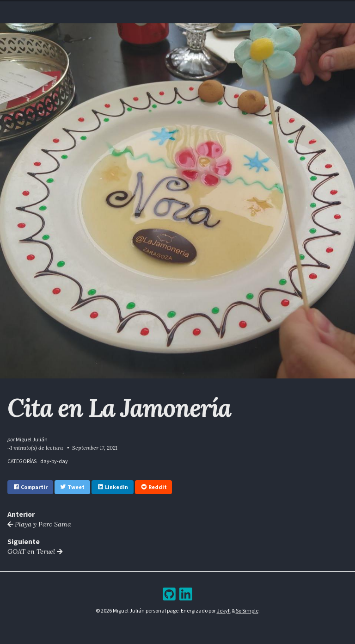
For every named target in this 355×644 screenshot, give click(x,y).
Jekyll (224, 610)
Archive (196, 9)
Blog (170, 9)
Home (119, 9)
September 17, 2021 (95, 448)
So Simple (247, 610)
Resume (145, 9)
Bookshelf (229, 9)
